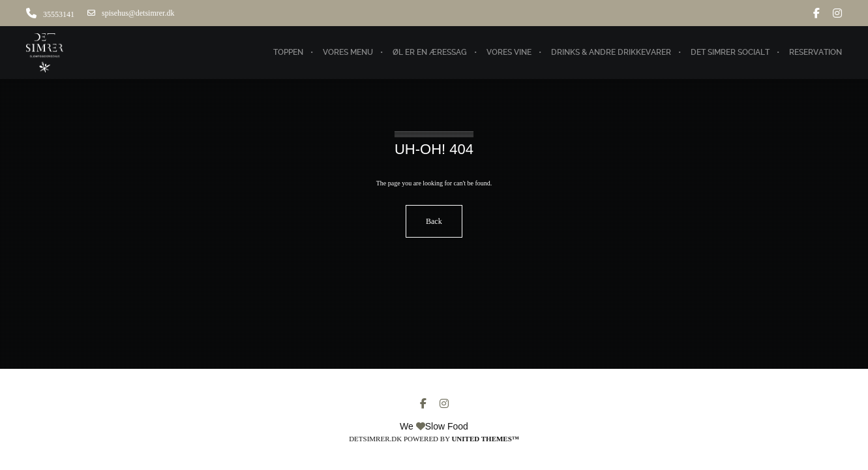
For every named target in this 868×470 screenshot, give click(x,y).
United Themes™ (485, 439)
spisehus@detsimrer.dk (131, 13)
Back (434, 221)
